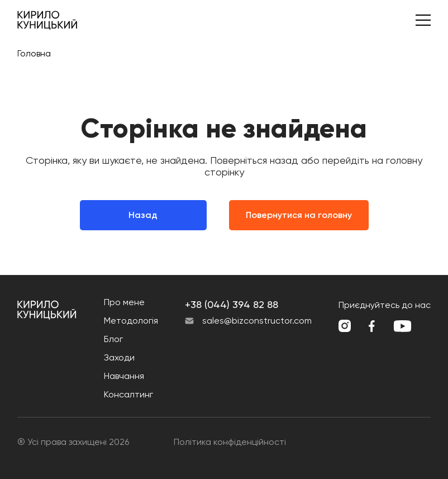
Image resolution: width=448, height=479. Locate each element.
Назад (143, 215)
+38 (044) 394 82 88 (232, 304)
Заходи (119, 357)
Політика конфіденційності (230, 442)
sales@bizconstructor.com (257, 321)
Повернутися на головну (299, 215)
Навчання (124, 376)
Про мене (124, 302)
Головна (34, 53)
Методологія (131, 321)
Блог (113, 339)
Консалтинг (128, 394)
